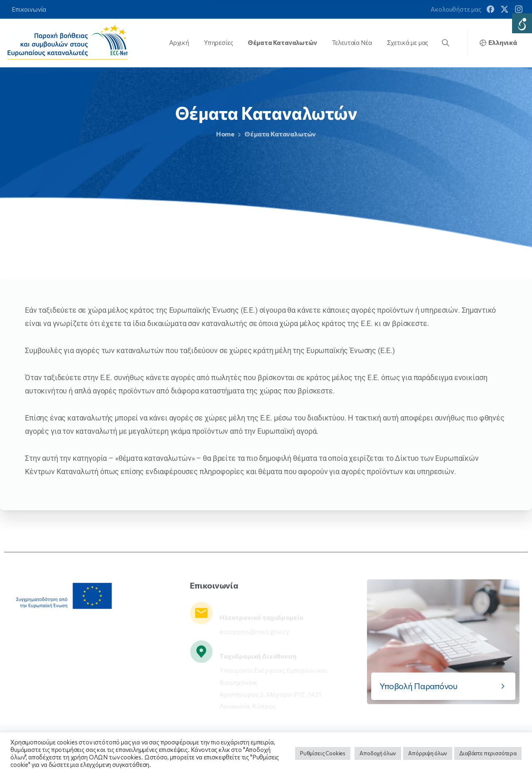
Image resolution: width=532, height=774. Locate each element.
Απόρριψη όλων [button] (428, 753)
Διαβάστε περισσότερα (488, 753)
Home (218, 134)
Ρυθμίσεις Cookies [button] (323, 753)
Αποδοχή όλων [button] (378, 753)
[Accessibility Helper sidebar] (522, 23)
